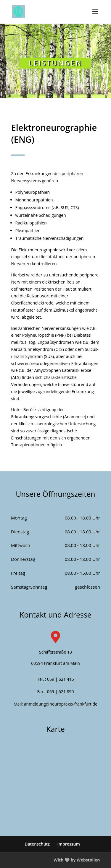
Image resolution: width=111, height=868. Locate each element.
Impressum (68, 844)
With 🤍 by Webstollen (77, 860)
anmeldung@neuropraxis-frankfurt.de (61, 704)
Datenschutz (37, 844)
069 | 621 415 (61, 679)
